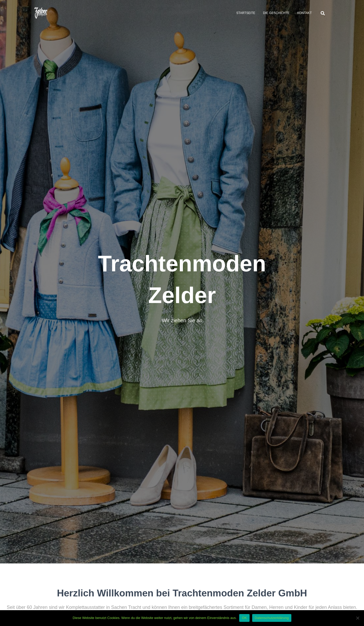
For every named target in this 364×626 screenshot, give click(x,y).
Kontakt (305, 13)
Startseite (246, 13)
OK (244, 618)
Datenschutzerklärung (272, 618)
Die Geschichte (276, 13)
